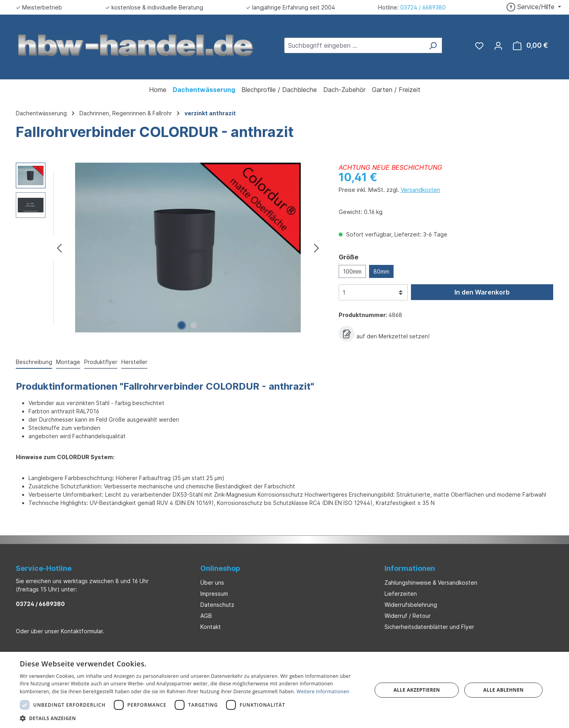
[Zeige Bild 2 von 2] (194, 325)
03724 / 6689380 (423, 7)
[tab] (34, 362)
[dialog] (284, 690)
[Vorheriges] (59, 248)
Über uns (212, 583)
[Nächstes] (317, 248)
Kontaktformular (82, 631)
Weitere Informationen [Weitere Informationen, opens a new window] (323, 691)
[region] (169, 248)
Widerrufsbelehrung (411, 605)
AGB (206, 616)
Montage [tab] (68, 362)
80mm (381, 271)
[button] (191, 718)
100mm (352, 271)
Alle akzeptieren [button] (417, 690)
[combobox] (354, 45)
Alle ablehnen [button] (503, 690)
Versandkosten (420, 190)
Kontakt (211, 627)
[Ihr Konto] (498, 45)
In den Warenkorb (482, 292)
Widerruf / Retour (408, 616)
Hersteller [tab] (134, 362)
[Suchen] (433, 45)
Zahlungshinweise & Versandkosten (431, 583)
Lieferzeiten (401, 594)
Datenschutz (217, 605)
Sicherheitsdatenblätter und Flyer (429, 627)
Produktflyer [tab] (101, 362)
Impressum (214, 594)
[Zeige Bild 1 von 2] (182, 325)
